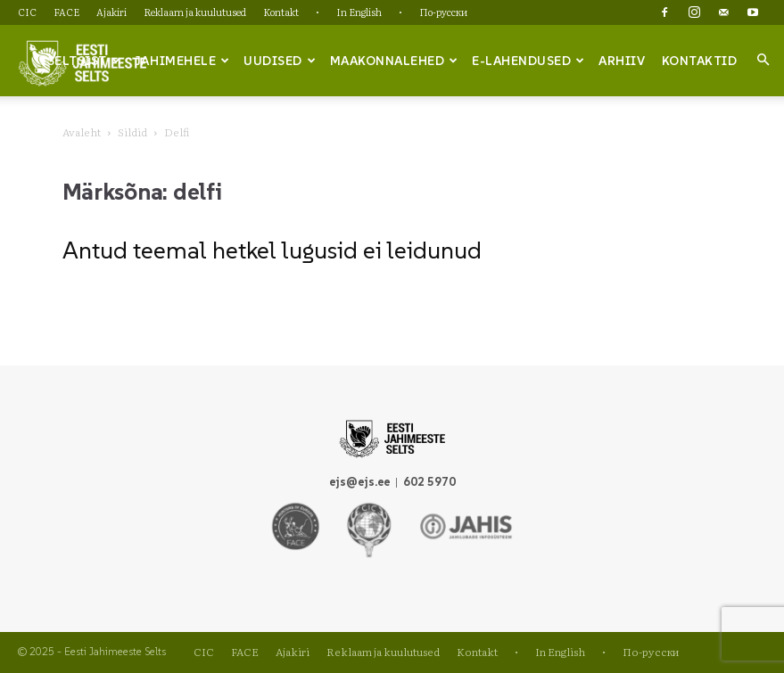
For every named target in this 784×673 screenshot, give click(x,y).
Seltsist (84, 61)
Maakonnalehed (394, 61)
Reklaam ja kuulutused (195, 12)
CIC (27, 12)
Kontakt (281, 12)
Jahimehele (182, 61)
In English (359, 12)
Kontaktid (700, 61)
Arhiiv (622, 61)
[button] (763, 60)
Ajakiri (111, 12)
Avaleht (82, 132)
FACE (66, 12)
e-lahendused (528, 61)
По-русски (443, 12)
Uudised (280, 61)
